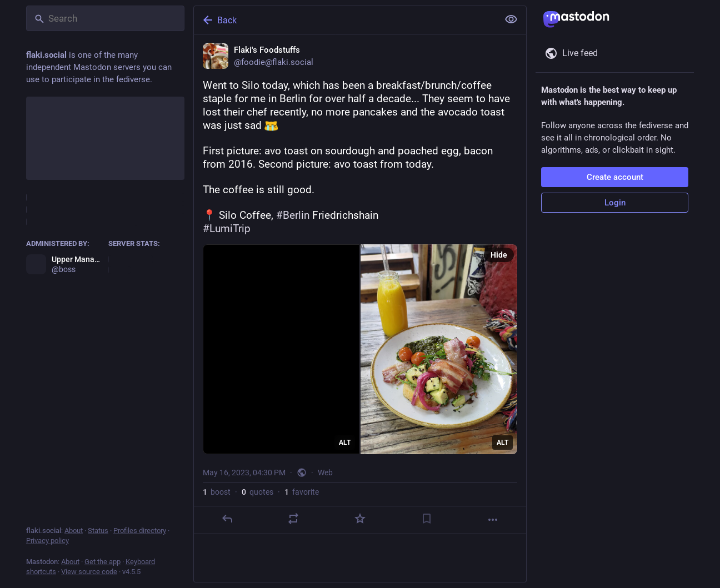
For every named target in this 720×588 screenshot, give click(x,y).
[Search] (105, 18)
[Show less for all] (511, 19)
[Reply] (227, 519)
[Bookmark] (427, 519)
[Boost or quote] (293, 519)
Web (325, 473)
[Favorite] (360, 519)
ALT (345, 443)
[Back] (345, 20)
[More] (493, 520)
